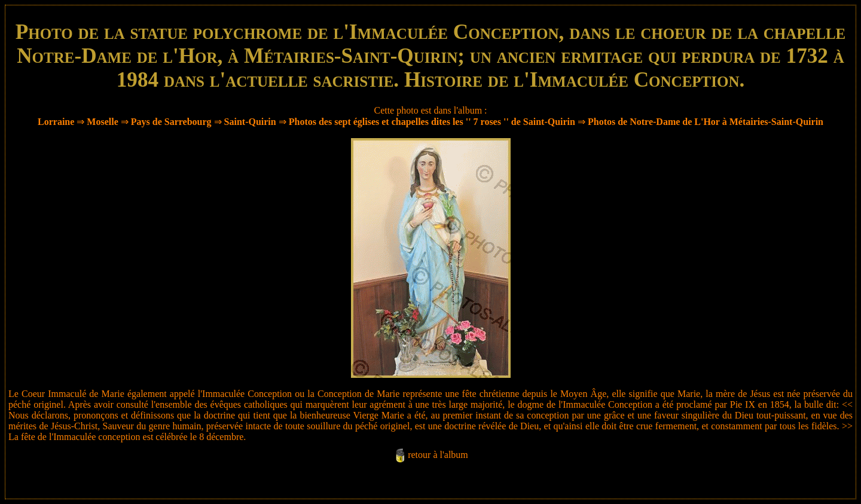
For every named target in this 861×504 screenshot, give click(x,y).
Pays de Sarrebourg (171, 122)
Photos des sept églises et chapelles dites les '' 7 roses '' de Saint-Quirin (432, 122)
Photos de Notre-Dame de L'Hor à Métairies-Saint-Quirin (706, 122)
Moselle (102, 122)
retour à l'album (438, 455)
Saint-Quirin (250, 122)
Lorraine (56, 122)
